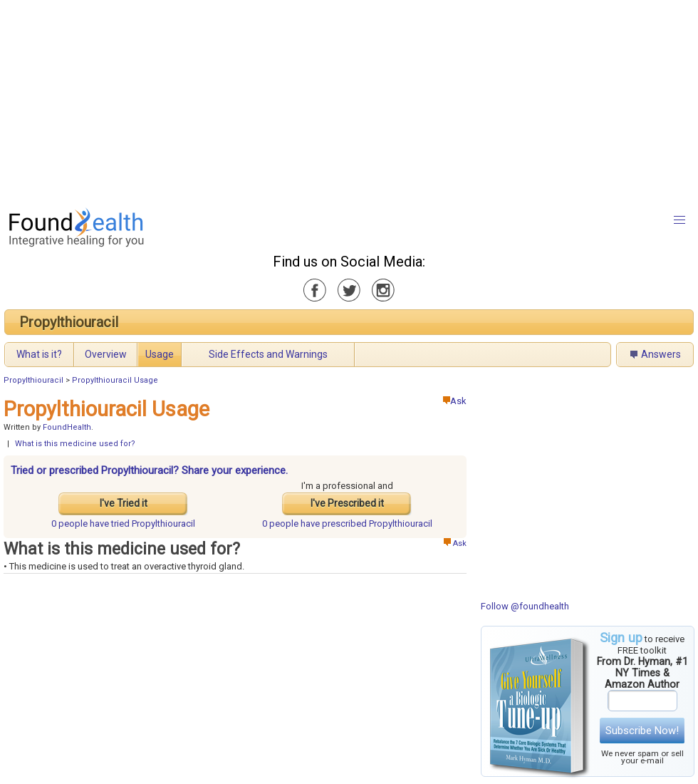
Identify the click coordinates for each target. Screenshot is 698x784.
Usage (160, 354)
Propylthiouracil (69, 322)
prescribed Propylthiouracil (347, 523)
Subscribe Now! (642, 731)
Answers (661, 354)
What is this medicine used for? (75, 444)
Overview (106, 354)
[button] (679, 220)
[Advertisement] (323, 100)
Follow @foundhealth (525, 606)
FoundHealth (67, 427)
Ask (455, 401)
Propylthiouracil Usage (115, 380)
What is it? (39, 354)
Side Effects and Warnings (268, 354)
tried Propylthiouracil (123, 523)
